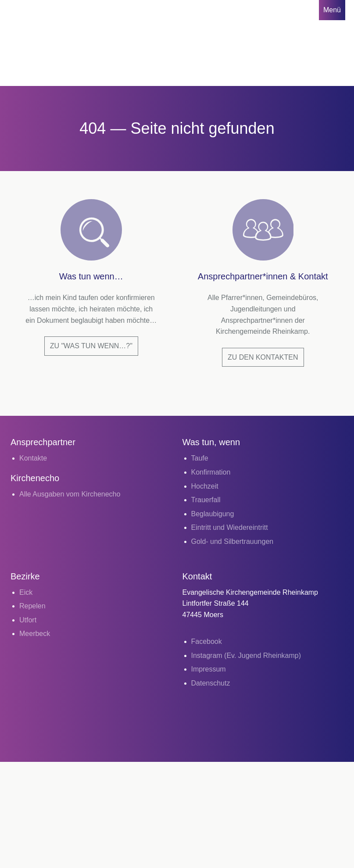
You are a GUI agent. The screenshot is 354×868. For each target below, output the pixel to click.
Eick (26, 592)
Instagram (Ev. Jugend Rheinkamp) (246, 655)
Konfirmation (211, 472)
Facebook (207, 641)
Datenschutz (211, 683)
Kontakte (33, 458)
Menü (332, 10)
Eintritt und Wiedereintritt (230, 527)
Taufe (200, 458)
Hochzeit (205, 486)
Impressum (209, 669)
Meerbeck (35, 634)
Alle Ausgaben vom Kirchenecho (70, 494)
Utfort (28, 620)
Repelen (32, 606)
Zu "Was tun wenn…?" (91, 346)
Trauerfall (206, 500)
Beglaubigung (213, 514)
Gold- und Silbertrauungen (232, 541)
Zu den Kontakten (263, 357)
